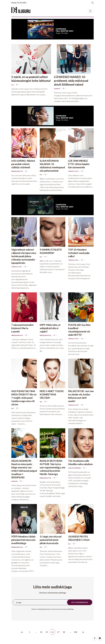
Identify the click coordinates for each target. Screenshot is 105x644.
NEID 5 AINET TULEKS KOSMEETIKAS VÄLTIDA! (52, 394)
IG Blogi (57, 89)
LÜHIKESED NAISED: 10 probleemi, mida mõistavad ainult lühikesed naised (71, 81)
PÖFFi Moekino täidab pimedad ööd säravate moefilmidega (23, 540)
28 (64, 632)
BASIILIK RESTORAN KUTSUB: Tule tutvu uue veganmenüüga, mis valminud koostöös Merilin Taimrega (52, 467)
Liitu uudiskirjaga (80, 602)
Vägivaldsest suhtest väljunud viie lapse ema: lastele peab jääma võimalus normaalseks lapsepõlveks (24, 256)
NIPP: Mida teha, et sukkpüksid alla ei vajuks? (50, 328)
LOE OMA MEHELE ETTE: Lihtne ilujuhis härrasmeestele (79, 164)
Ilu (12, 85)
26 (53, 632)
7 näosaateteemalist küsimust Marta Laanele (22, 328)
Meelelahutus (17, 171)
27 (58, 632)
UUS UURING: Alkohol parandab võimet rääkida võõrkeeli (23, 164)
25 (47, 632)
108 (75, 632)
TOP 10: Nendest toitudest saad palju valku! (79, 253)
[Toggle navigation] (90, 11)
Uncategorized (74, 468)
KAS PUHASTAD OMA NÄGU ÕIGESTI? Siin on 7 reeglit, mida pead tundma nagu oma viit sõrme (24, 398)
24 (41, 632)
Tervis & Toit (73, 171)
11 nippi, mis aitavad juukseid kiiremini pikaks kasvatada (51, 540)
